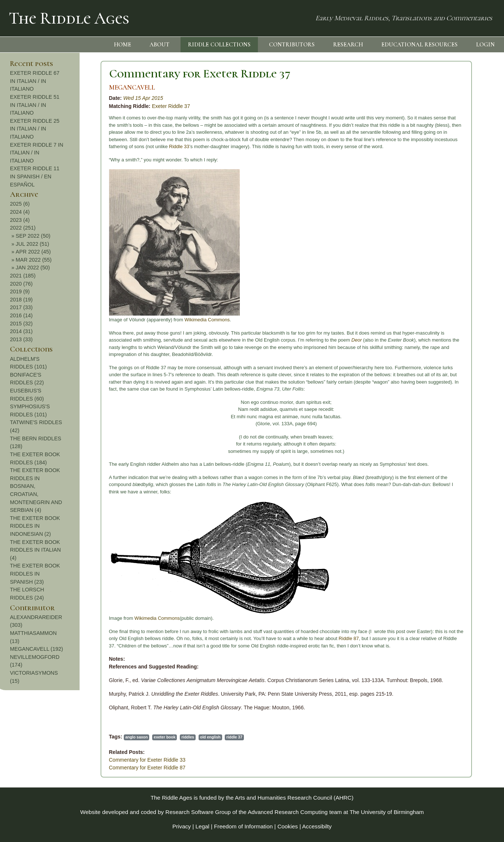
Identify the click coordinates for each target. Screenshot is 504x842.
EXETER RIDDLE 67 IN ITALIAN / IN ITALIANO (459, 81)
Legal (203, 826)
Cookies (288, 826)
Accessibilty (317, 826)
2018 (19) (446, 300)
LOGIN (485, 45)
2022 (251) (448, 228)
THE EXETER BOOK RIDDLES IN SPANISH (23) (460, 574)
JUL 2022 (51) (457, 244)
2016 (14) (446, 315)
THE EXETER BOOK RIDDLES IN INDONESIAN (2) (460, 526)
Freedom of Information (244, 826)
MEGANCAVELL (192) (461, 649)
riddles (103, 737)
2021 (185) (448, 276)
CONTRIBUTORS (292, 45)
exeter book (80, 737)
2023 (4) (445, 220)
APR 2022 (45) (458, 252)
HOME (122, 45)
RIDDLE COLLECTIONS (219, 45)
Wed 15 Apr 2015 (58, 98)
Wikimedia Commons (122, 320)
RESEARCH (348, 45)
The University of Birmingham (387, 812)
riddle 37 (149, 737)
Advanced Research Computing (288, 812)
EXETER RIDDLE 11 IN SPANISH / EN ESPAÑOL (459, 176)
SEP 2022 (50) (458, 236)
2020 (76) (446, 284)
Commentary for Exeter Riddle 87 (62, 768)
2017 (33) (446, 307)
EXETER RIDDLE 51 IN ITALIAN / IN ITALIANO (459, 105)
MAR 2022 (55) (458, 260)
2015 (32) (446, 324)
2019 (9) (445, 291)
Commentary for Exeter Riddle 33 (62, 760)
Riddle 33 (94, 146)
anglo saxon (51, 737)
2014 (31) (446, 331)
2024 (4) (445, 212)
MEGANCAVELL (47, 88)
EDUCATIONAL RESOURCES (419, 45)
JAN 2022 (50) (457, 268)
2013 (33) (446, 339)
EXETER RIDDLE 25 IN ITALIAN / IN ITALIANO (459, 129)
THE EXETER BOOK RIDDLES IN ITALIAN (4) (460, 550)
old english (125, 737)
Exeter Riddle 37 (86, 106)
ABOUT (160, 45)
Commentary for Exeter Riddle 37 (115, 74)
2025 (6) (445, 204)
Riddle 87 (264, 638)
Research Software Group (198, 812)
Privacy (182, 826)
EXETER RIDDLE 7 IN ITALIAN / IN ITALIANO (461, 153)
